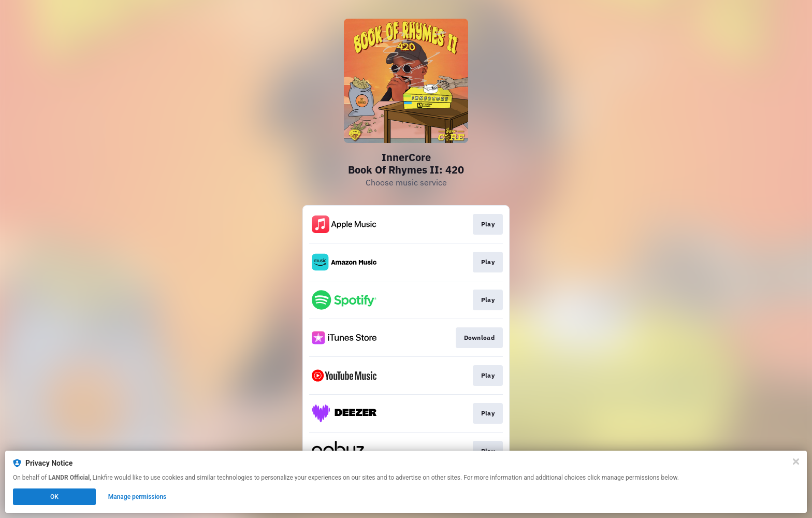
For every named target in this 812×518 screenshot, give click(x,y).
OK (54, 497)
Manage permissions (137, 497)
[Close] (796, 462)
